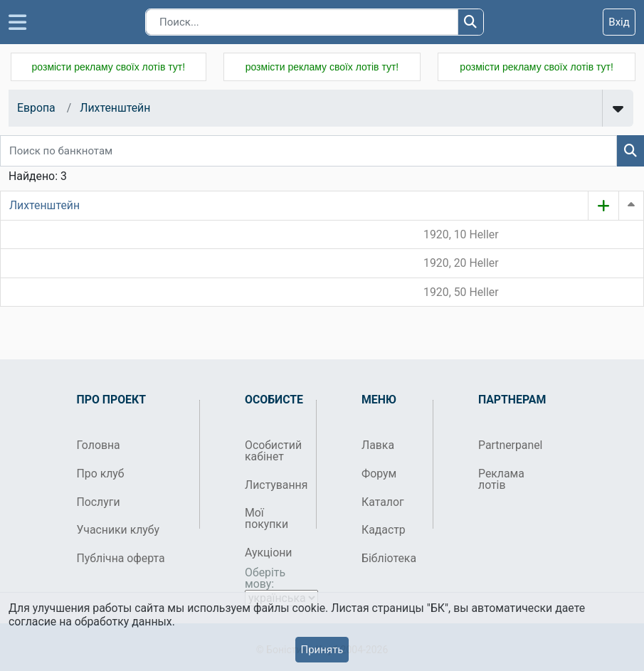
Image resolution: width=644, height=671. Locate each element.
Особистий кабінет (273, 451)
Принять (322, 650)
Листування (275, 485)
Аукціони (269, 553)
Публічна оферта (121, 558)
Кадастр (384, 530)
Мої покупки (266, 518)
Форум (379, 474)
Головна (99, 445)
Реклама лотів (501, 479)
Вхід (619, 22)
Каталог (383, 502)
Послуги (99, 502)
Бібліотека (389, 558)
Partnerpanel (508, 445)
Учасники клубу (118, 530)
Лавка (378, 445)
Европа (36, 108)
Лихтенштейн (115, 108)
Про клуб (101, 474)
